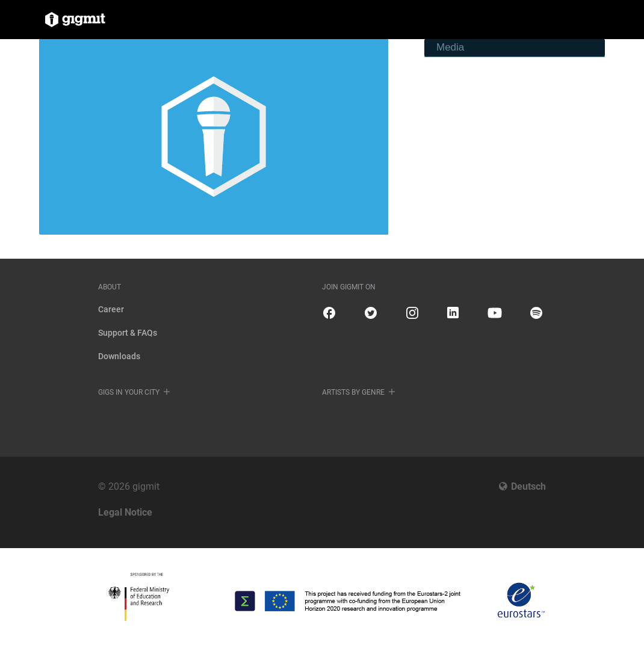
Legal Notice (125, 512)
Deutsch (528, 486)
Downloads (119, 356)
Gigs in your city (129, 392)
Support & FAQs (128, 333)
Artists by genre (353, 392)
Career (111, 309)
